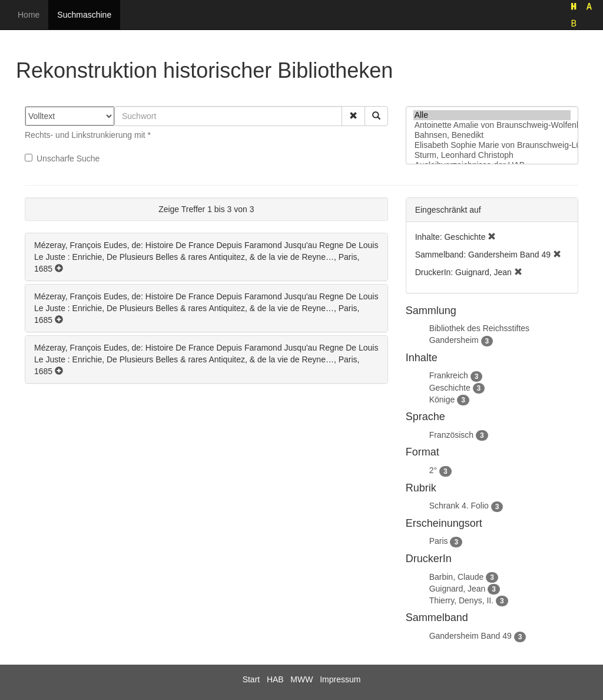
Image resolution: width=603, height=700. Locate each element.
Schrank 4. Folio (459, 506)
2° (433, 470)
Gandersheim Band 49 (471, 636)
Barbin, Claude (457, 577)
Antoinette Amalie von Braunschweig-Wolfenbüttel (492, 125)
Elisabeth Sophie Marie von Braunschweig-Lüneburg (492, 145)
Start (251, 679)
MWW (301, 679)
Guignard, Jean (458, 589)
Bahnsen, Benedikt (492, 135)
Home (29, 15)
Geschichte (450, 388)
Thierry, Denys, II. (461, 600)
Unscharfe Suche (62, 159)
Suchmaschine (84, 15)
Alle (492, 115)
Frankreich (449, 375)
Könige (442, 399)
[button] (353, 116)
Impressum (340, 679)
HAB (275, 679)
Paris (439, 541)
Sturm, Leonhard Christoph (492, 155)
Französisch (451, 435)
